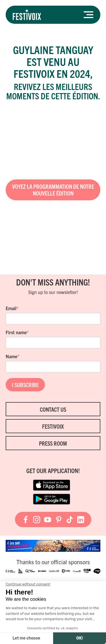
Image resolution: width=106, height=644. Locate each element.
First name (16, 332)
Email (11, 308)
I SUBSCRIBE (25, 385)
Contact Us (53, 409)
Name (11, 356)
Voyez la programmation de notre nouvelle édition (53, 190)
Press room (53, 443)
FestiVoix (53, 426)
